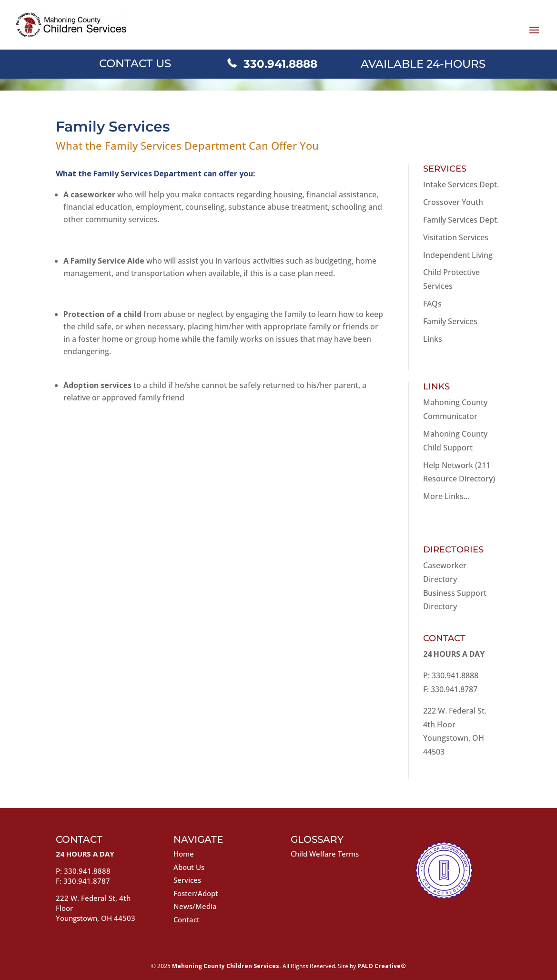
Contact (187, 919)
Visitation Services (456, 237)
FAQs (432, 304)
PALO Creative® (382, 966)
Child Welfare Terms (325, 854)
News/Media (195, 906)
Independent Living (458, 255)
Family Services (450, 321)
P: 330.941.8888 (451, 675)
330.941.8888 (280, 64)
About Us (189, 867)
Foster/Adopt (196, 893)
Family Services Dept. (461, 220)
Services (187, 880)
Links (433, 339)
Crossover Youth (453, 202)
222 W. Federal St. (455, 711)
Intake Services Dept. (461, 184)
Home (184, 854)
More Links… (446, 496)
